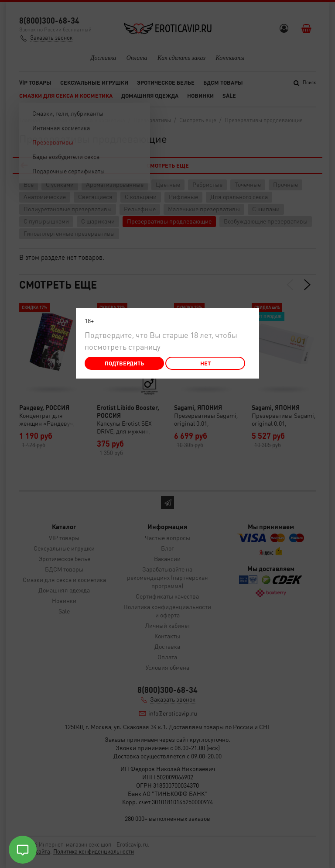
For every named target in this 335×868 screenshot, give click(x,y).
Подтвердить (124, 363)
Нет (205, 363)
